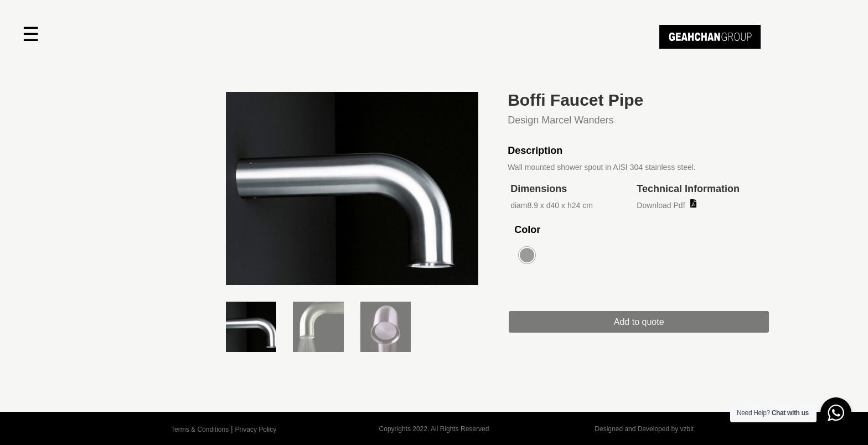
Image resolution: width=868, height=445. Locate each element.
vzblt (687, 429)
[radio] (527, 255)
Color (527, 230)
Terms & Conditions (200, 430)
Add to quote (639, 322)
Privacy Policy (256, 430)
